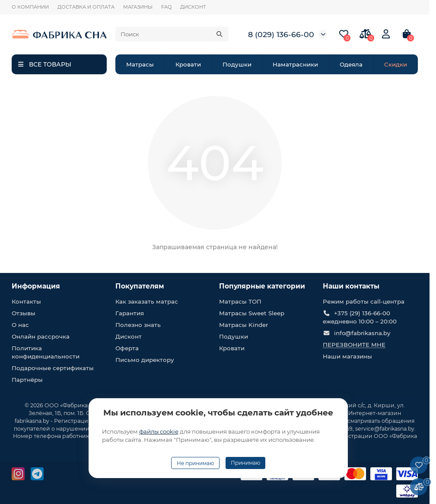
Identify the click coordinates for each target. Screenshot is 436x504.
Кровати (188, 64)
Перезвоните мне (354, 345)
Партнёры (27, 380)
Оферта (127, 348)
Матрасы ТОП (240, 301)
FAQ (166, 7)
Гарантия (130, 313)
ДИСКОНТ (193, 7)
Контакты (26, 301)
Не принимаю (195, 463)
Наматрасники (295, 64)
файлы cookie (159, 431)
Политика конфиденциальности (46, 352)
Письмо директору (145, 360)
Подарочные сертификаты (53, 368)
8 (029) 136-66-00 (281, 34)
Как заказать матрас (147, 301)
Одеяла (351, 64)
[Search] (172, 34)
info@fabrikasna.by (362, 333)
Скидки (396, 64)
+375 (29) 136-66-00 (362, 313)
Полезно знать (138, 325)
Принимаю (245, 463)
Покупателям (140, 286)
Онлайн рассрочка (41, 336)
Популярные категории (262, 286)
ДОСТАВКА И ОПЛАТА (86, 7)
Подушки (237, 64)
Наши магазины (347, 356)
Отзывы (24, 313)
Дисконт (129, 336)
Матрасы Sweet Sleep (252, 313)
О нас (20, 325)
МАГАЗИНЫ (138, 7)
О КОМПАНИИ (30, 7)
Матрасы (140, 64)
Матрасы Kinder (243, 325)
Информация (36, 286)
